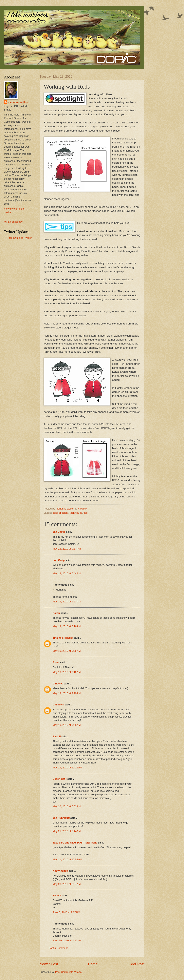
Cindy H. (58, 684)
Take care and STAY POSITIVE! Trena (75, 843)
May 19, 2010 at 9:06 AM (67, 651)
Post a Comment (58, 948)
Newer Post (49, 964)
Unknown (58, 705)
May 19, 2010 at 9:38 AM (67, 725)
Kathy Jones (60, 871)
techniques (76, 513)
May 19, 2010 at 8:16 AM (67, 626)
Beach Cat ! (60, 779)
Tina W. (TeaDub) (63, 638)
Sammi (57, 896)
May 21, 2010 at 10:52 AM (67, 859)
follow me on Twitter (20, 238)
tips (85, 513)
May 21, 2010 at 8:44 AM (67, 831)
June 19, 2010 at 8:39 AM (67, 940)
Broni (56, 662)
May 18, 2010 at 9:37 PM (67, 549)
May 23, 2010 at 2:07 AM (67, 884)
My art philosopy (13, 222)
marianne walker (18, 102)
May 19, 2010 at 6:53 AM (67, 602)
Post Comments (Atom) (68, 972)
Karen (56, 613)
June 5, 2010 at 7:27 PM (66, 912)
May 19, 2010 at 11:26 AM (67, 768)
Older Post (136, 964)
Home (93, 964)
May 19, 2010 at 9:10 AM (67, 672)
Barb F (57, 736)
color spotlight (60, 513)
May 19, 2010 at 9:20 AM (67, 693)
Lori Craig (59, 560)
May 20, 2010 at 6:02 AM (67, 806)
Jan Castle (59, 532)
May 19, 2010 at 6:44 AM (67, 573)
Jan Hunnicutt (61, 818)
